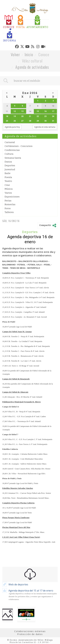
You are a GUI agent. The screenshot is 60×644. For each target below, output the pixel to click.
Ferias (8, 201)
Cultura (9, 154)
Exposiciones (12, 197)
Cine (7, 185)
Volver (15, 54)
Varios (8, 193)
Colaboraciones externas (30, 631)
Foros (8, 208)
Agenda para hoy (12, 127)
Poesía (8, 177)
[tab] (9, 22)
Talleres (9, 212)
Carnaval (10, 142)
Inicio (29, 54)
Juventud (10, 169)
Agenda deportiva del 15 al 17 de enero (31, 591)
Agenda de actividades (32, 67)
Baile (8, 173)
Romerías (10, 204)
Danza (8, 162)
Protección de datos (30, 634)
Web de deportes (18, 584)
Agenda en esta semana (45, 127)
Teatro (8, 181)
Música (9, 189)
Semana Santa (13, 158)
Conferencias (12, 150)
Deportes (10, 166)
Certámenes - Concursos (19, 146)
